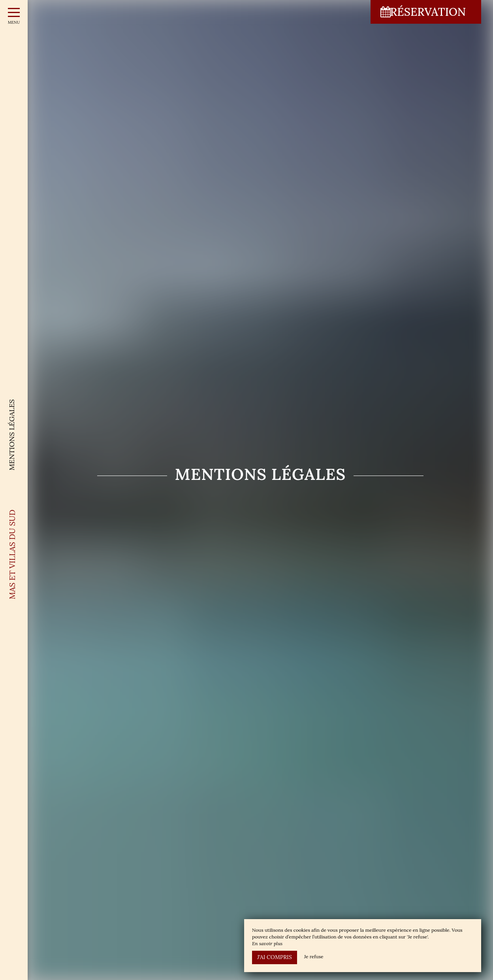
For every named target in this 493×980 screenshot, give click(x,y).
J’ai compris (275, 957)
